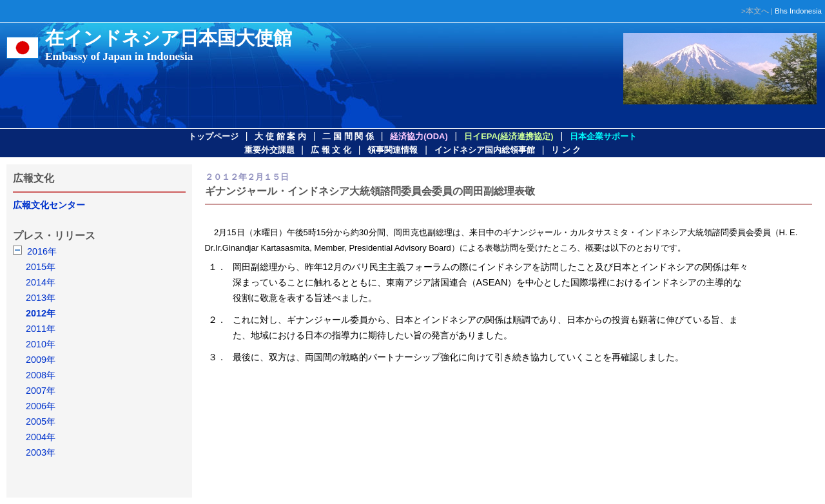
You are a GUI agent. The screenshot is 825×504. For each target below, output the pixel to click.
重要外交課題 (269, 150)
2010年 (41, 344)
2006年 (41, 406)
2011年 (41, 329)
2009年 (41, 360)
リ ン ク (566, 150)
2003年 (41, 452)
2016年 (42, 251)
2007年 (41, 391)
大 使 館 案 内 (280, 136)
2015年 (41, 267)
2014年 (41, 282)
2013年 (41, 298)
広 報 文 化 (331, 150)
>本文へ (755, 11)
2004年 (41, 437)
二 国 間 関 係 (348, 136)
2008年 (41, 375)
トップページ (213, 136)
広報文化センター (49, 205)
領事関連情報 (393, 150)
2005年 (41, 422)
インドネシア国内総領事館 (485, 150)
